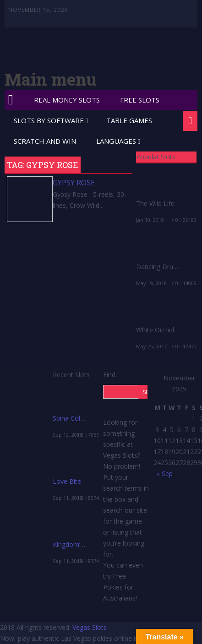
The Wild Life (155, 203)
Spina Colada (72, 418)
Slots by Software (49, 120)
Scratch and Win (45, 141)
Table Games (129, 120)
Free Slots (140, 100)
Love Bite (67, 481)
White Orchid (155, 330)
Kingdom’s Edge (76, 544)
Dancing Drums (159, 267)
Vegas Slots (90, 627)
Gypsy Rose (74, 183)
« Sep (165, 474)
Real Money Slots (67, 100)
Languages (116, 141)
